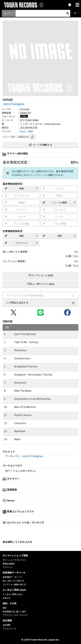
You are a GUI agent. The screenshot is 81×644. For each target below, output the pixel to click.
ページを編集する (41, 145)
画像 (21, 188)
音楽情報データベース (12, 577)
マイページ (8, 567)
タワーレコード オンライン (15, 560)
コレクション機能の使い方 (14, 584)
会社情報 (7, 625)
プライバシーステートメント (15, 615)
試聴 (59, 236)
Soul (23, 131)
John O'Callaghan (14, 104)
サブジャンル (21, 243)
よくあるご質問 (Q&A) (13, 594)
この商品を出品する (41, 302)
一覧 (74, 13)
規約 (5, 608)
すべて (8, 13)
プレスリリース (9, 629)
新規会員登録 (8, 564)
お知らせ (7, 598)
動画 (21, 236)
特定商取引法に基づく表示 (14, 611)
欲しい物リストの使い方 (13, 581)
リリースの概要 (59, 202)
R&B (30, 131)
